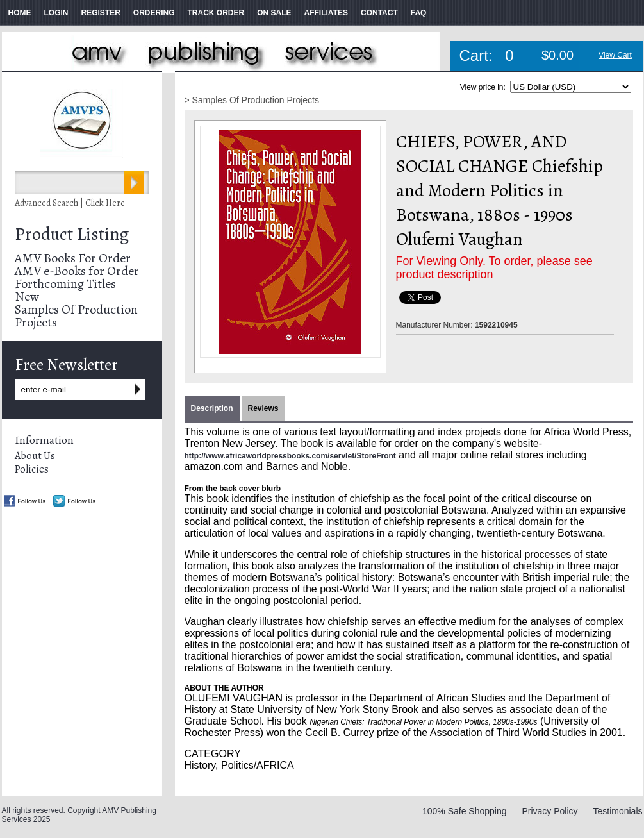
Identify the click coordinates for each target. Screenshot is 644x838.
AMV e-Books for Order (77, 271)
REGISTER (101, 13)
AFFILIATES (326, 13)
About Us (35, 456)
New (27, 297)
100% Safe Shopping (465, 811)
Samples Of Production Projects (76, 316)
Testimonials (617, 811)
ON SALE (274, 13)
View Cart (615, 55)
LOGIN (56, 13)
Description (212, 408)
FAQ (419, 13)
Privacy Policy (549, 811)
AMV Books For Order (73, 258)
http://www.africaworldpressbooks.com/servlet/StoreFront (290, 456)
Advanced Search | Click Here (70, 203)
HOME (20, 13)
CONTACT (379, 13)
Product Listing (72, 234)
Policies (32, 469)
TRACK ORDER (216, 13)
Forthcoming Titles (65, 284)
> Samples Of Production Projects (252, 100)
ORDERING (154, 13)
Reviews (263, 408)
